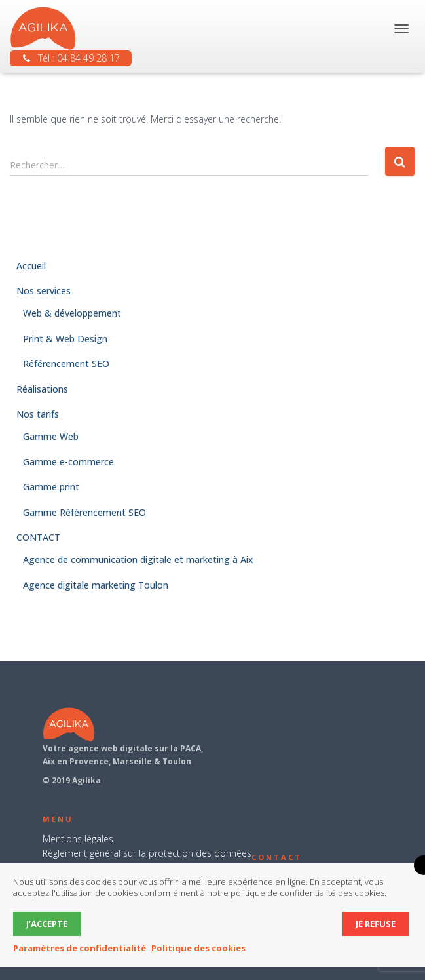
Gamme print (51, 487)
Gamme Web (51, 436)
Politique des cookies (198, 948)
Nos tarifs (38, 414)
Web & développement (72, 313)
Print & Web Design (65, 339)
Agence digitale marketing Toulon (96, 585)
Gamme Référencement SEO (84, 512)
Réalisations (42, 389)
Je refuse (376, 924)
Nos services (44, 291)
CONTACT (38, 537)
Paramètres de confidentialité (80, 948)
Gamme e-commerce (68, 462)
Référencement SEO (66, 363)
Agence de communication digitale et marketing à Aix (138, 559)
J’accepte (47, 924)
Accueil (31, 266)
